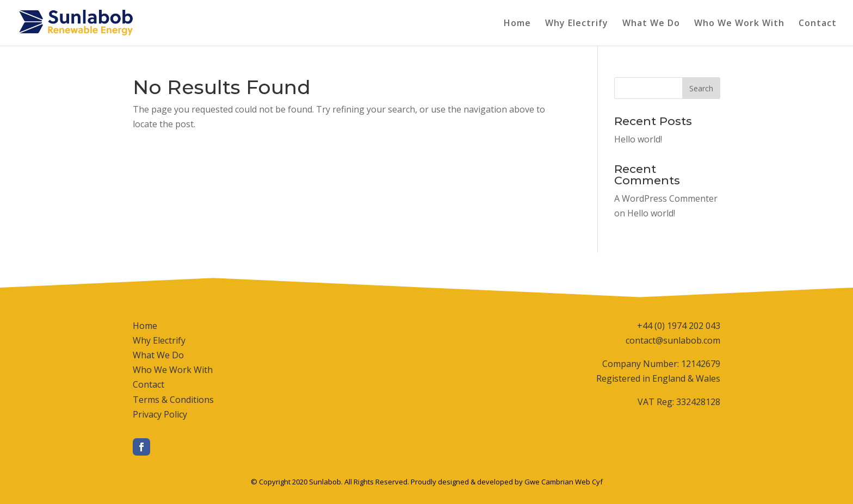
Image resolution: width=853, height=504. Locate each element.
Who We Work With (739, 24)
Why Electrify (577, 24)
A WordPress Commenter (666, 198)
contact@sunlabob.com (673, 340)
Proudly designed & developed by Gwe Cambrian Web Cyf (507, 482)
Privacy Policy (160, 414)
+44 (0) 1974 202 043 (679, 326)
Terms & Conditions (173, 400)
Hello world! (638, 139)
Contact (818, 24)
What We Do (651, 24)
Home (517, 24)
